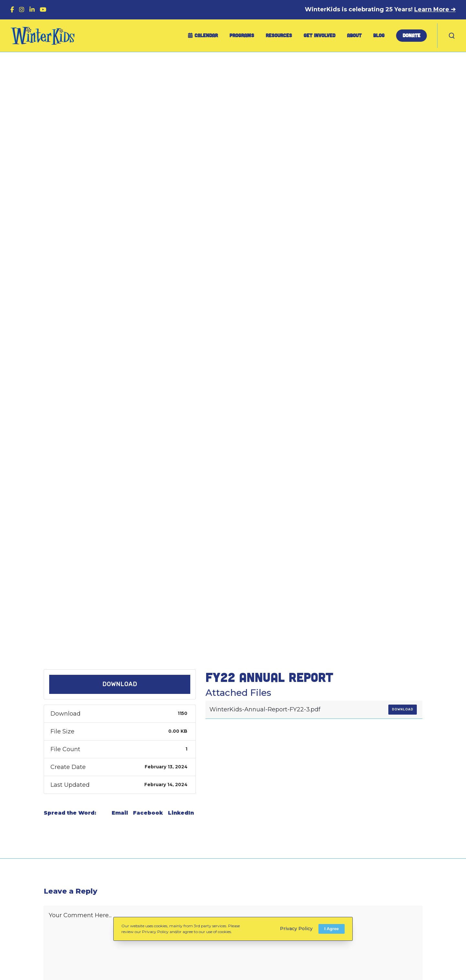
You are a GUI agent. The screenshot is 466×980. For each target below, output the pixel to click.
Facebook (148, 813)
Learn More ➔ (435, 9)
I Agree (332, 929)
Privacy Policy (296, 929)
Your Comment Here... (80, 915)
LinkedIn (181, 813)
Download (120, 684)
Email (120, 813)
